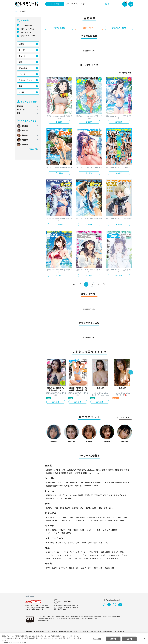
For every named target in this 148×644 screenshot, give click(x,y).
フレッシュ (66, 520)
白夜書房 (79, 473)
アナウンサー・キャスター (92, 555)
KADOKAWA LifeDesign (86, 470)
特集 (19, 113)
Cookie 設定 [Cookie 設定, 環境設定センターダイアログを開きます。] (97, 639)
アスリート (96, 558)
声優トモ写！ (51, 498)
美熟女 (79, 530)
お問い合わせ (108, 632)
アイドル (68, 552)
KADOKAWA (71, 470)
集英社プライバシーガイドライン (45, 632)
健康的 (52, 520)
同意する (129, 639)
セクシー (125, 530)
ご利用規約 (28, 632)
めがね (91, 508)
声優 (105, 552)
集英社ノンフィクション (73, 486)
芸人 (84, 558)
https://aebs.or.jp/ (43, 620)
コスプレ (52, 508)
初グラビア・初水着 (69, 568)
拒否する (113, 639)
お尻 (80, 517)
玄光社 (98, 470)
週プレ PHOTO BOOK (54, 483)
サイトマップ (119, 632)
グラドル (53, 552)
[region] (74, 639)
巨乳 (69, 517)
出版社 (21, 44)
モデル (93, 552)
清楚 (51, 533)
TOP (16, 11)
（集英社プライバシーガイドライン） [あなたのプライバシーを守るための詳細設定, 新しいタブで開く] (15, 642)
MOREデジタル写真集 (100, 483)
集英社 (111, 470)
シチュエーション (25, 80)
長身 (122, 517)
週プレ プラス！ (27, 32)
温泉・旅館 (101, 543)
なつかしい (94, 530)
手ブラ (52, 568)
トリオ (61, 543)
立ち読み (59, 122)
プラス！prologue (69, 495)
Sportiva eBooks (90, 486)
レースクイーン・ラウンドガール (62, 555)
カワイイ (110, 530)
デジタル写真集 (27, 25)
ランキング (21, 110)
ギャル (119, 520)
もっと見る (125, 417)
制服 (65, 508)
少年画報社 (50, 473)
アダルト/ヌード (111, 558)
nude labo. (69, 498)
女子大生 (117, 552)
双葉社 (86, 473)
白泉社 (72, 473)
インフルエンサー (117, 555)
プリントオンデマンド (116, 495)
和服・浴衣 (106, 508)
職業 (21, 86)
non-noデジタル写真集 (119, 483)
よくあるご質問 (96, 632)
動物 (98, 568)
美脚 (111, 517)
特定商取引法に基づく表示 (68, 632)
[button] (131, 372)
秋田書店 (49, 470)
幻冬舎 (104, 470)
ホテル (87, 543)
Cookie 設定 (84, 632)
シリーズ (22, 56)
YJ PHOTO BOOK (70, 483)
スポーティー (82, 520)
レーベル (22, 50)
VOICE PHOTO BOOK (99, 495)
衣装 (21, 62)
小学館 (126, 470)
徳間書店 (65, 473)
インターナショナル (102, 520)
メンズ (87, 568)
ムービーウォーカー (97, 473)
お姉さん (65, 530)
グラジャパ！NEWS (28, 36)
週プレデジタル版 (28, 29)
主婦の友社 (119, 470)
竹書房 (58, 473)
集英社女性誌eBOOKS (54, 486)
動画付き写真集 (83, 495)
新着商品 (20, 106)
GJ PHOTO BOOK (84, 483)
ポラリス (60, 498)
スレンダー (54, 517)
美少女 (52, 530)
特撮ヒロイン (54, 558)
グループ (74, 543)
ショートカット (96, 517)
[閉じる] (144, 639)
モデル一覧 (33, 149)
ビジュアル (23, 68)
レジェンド (70, 558)
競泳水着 (78, 508)
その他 (21, 92)
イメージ (22, 74)
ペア (50, 543)
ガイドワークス (59, 470)
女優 (81, 552)
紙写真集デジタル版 (53, 495)
